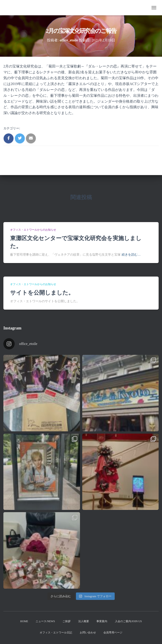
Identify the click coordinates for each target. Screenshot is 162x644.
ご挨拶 (66, 621)
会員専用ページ (113, 633)
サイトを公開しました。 (42, 293)
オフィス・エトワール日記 (56, 633)
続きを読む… (131, 255)
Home (24, 621)
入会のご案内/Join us (128, 621)
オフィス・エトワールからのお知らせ (33, 230)
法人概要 (84, 621)
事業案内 (102, 621)
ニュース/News (45, 621)
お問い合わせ (88, 633)
